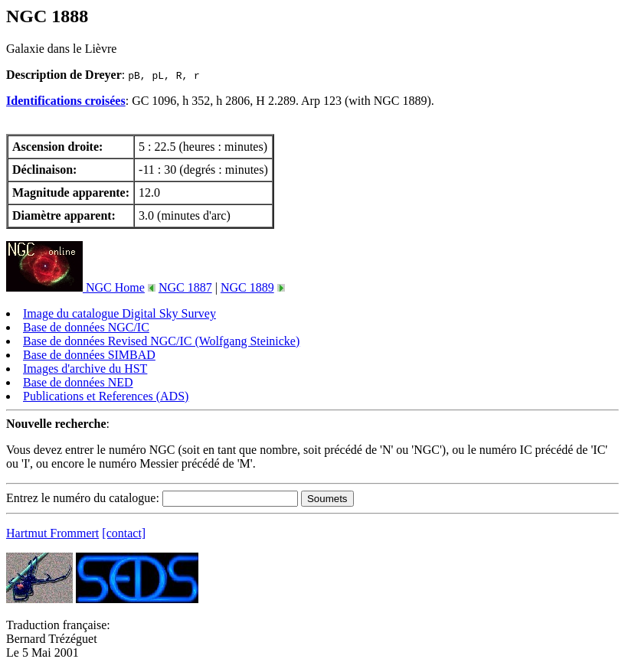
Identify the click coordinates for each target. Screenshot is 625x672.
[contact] (124, 533)
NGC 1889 (247, 287)
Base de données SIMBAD (89, 355)
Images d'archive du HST (85, 369)
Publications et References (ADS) (106, 396)
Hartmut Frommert (52, 533)
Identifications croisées (66, 101)
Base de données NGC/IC (86, 327)
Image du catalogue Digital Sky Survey (119, 313)
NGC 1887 (185, 287)
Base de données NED (78, 382)
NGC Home (75, 287)
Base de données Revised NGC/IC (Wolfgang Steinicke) (161, 341)
